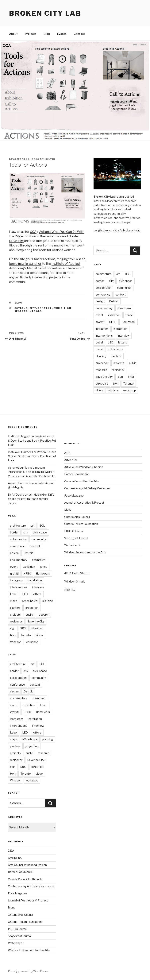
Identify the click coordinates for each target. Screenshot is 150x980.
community (124, 288)
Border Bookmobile (20, 872)
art (118, 274)
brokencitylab (132, 230)
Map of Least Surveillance (46, 268)
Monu (12, 907)
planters (116, 356)
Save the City (104, 377)
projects (119, 363)
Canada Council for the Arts (25, 879)
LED (111, 342)
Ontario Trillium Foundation (25, 922)
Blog (47, 34)
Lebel (99, 342)
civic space (125, 281)
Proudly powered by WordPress (28, 971)
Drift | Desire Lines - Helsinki (26, 495)
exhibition (63, 308)
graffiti (100, 322)
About (13, 34)
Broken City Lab (45, 13)
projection (102, 363)
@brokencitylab (108, 230)
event (99, 315)
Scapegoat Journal (20, 936)
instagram (102, 329)
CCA (33, 232)
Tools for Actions (51, 250)
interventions (104, 336)
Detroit (114, 301)
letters (123, 342)
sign (120, 377)
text (116, 383)
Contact (79, 34)
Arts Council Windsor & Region (27, 865)
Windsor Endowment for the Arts (29, 950)
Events (62, 34)
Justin (50, 159)
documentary (104, 308)
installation (120, 329)
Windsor (113, 390)
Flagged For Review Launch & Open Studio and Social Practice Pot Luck (32, 440)
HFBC (113, 322)
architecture (104, 274)
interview (124, 336)
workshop (129, 390)
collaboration (104, 288)
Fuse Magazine (18, 893)
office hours (115, 349)
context (45, 308)
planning (101, 356)
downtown (124, 308)
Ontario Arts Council (21, 915)
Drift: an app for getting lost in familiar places (31, 499)
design (100, 301)
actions (21, 308)
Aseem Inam (16, 483)
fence (129, 315)
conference (103, 294)
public (133, 363)
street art (102, 383)
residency (118, 370)
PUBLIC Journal (18, 929)
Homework (129, 322)
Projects (31, 34)
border (100, 281)
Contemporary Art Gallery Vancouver (31, 886)
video (99, 390)
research (22, 311)
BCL (128, 274)
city (33, 308)
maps (99, 349)
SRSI (131, 377)
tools (37, 311)
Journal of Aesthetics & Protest (28, 900)
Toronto (129, 383)
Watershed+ (16, 943)
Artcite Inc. (15, 858)
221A (11, 851)
